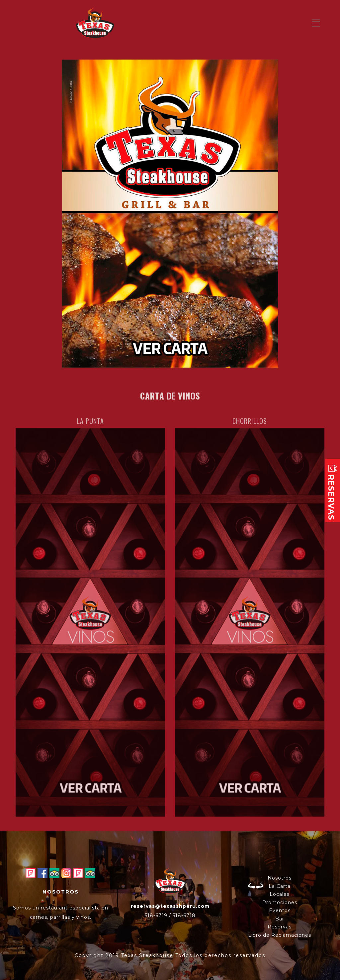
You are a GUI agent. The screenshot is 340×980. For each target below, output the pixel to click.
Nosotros (280, 878)
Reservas (280, 927)
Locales (280, 894)
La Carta (280, 886)
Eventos (280, 910)
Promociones (280, 902)
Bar (280, 919)
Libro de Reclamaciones (280, 935)
